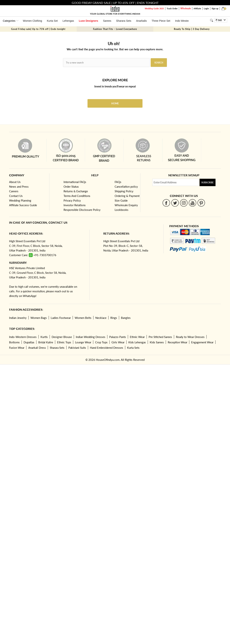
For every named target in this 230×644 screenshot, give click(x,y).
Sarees (107, 21)
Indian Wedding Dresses (91, 337)
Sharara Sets (124, 21)
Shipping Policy (124, 191)
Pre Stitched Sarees (160, 337)
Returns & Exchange (76, 191)
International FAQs (75, 182)
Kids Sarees (157, 342)
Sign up (215, 8)
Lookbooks (122, 210)
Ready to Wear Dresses (190, 337)
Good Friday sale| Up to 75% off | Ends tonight (38, 29)
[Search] (212, 20)
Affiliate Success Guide (23, 205)
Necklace (101, 318)
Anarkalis (141, 21)
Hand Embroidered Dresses (107, 348)
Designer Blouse (62, 337)
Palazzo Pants (118, 337)
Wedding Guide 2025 (154, 8)
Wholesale (186, 8)
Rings (114, 318)
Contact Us (16, 196)
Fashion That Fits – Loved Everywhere (115, 29)
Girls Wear (118, 342)
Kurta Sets (133, 348)
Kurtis (44, 337)
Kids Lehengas (137, 342)
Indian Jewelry (18, 318)
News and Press (19, 187)
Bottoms (14, 342)
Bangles (126, 318)
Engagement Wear (202, 342)
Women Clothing (32, 21)
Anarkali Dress (37, 348)
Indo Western (183, 21)
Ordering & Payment (127, 196)
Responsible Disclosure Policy (82, 210)
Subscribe (208, 183)
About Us (15, 182)
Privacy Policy (72, 200)
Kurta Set (52, 21)
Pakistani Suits (77, 348)
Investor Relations (75, 205)
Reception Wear (178, 342)
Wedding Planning (20, 200)
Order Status (71, 187)
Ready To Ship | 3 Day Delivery (192, 29)
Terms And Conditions (77, 196)
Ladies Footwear (61, 318)
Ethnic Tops (64, 342)
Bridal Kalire (46, 342)
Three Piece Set (161, 21)
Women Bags (39, 318)
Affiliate (197, 8)
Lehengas (68, 21)
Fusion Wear (17, 348)
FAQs (118, 182)
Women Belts (83, 318)
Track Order (172, 8)
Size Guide (121, 200)
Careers (14, 191)
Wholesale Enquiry (126, 205)
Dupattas (29, 342)
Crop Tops (101, 342)
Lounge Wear (83, 342)
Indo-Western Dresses (23, 337)
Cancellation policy (126, 187)
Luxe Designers (88, 21)
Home (115, 103)
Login (206, 8)
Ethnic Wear (137, 337)
